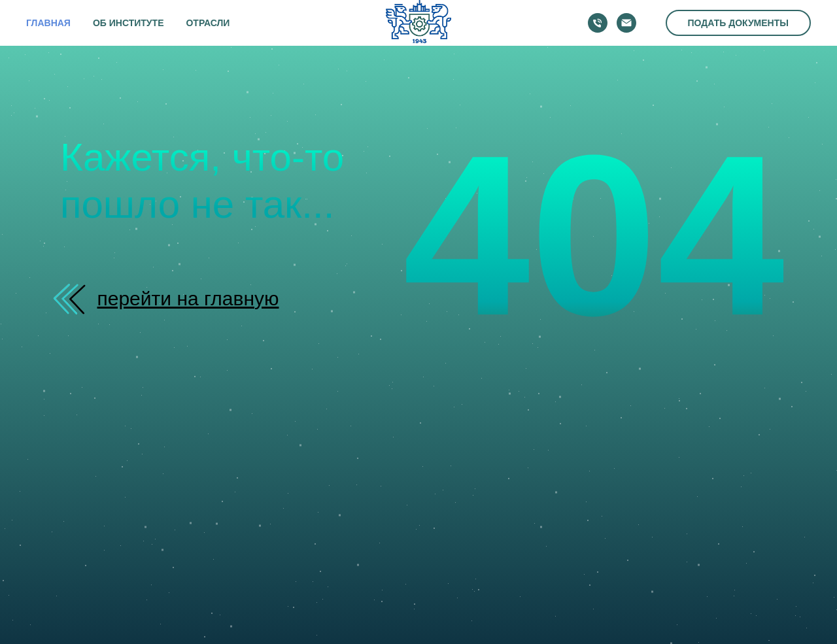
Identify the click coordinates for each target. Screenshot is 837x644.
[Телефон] (598, 23)
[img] (74, 299)
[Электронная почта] (626, 23)
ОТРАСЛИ (208, 23)
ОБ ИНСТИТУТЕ (128, 23)
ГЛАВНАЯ (48, 23)
